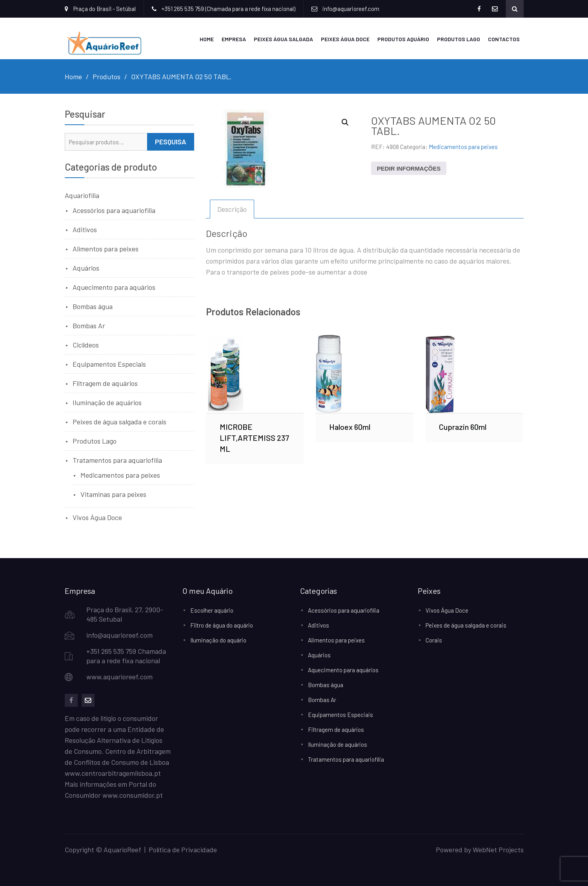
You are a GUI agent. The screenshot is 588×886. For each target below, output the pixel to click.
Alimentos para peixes (106, 248)
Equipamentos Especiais (109, 364)
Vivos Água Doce (97, 517)
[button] (345, 122)
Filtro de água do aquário (222, 625)
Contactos (504, 39)
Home (207, 39)
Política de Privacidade (183, 849)
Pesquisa (171, 141)
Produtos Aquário (403, 39)
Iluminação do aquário (218, 640)
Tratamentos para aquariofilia (117, 460)
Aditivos (85, 229)
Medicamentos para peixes (463, 146)
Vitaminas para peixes (113, 494)
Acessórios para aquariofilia (114, 210)
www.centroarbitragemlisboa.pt (113, 773)
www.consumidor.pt (133, 795)
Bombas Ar (89, 325)
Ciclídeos (86, 344)
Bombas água (93, 306)
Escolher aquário (212, 610)
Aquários (86, 267)
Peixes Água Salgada (283, 39)
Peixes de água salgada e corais (119, 421)
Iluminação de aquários (107, 402)
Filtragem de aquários (105, 383)
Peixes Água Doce (345, 39)
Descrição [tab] (232, 209)
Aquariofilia (82, 195)
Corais (434, 640)
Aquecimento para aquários (114, 287)
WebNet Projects (498, 849)
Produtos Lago (459, 39)
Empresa (234, 39)
